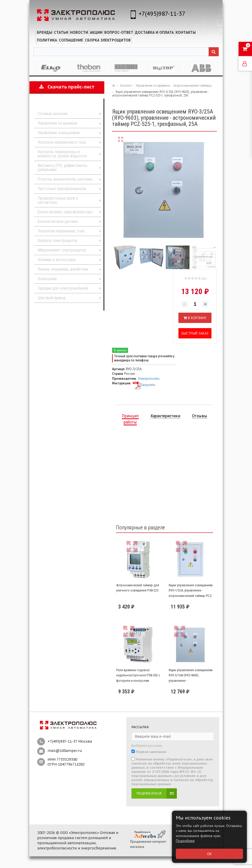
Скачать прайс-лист (67, 87)
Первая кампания (151, 752)
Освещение (47, 279)
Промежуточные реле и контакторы (58, 200)
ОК (209, 854)
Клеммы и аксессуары (57, 260)
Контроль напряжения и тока (62, 142)
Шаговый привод (52, 298)
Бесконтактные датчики (58, 221)
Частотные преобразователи (62, 189)
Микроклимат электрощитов (62, 250)
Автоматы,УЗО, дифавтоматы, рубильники (63, 168)
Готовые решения (53, 114)
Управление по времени (57, 123)
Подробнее (185, 841)
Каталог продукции (63, 106)
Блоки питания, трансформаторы (65, 212)
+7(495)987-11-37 (162, 14)
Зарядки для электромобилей (63, 288)
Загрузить (144, 385)
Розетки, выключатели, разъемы (65, 179)
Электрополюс (149, 379)
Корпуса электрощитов (57, 241)
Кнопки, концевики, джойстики (63, 269)
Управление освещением (59, 133)
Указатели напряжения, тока (61, 231)
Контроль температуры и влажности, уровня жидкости (62, 154)
